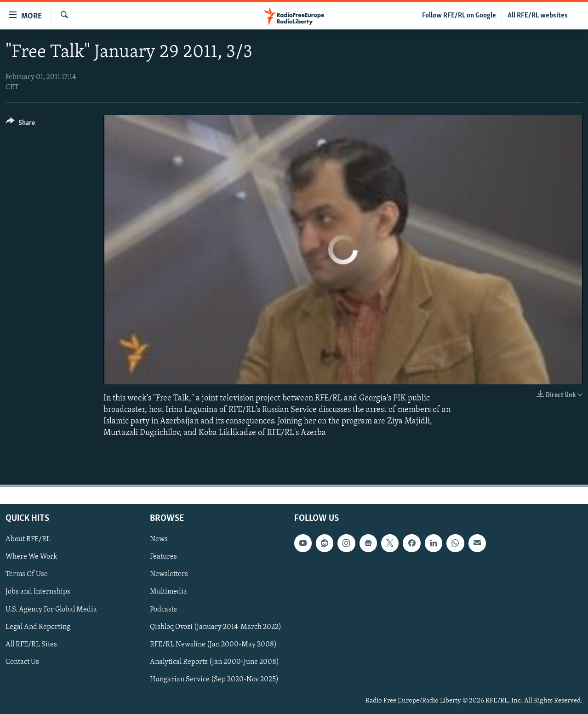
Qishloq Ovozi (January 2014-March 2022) (216, 627)
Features (163, 557)
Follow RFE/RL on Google (459, 16)
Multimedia (168, 592)
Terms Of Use (27, 574)
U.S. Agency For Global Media (51, 609)
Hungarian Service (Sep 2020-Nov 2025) (214, 679)
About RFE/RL (28, 539)
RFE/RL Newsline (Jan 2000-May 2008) (213, 644)
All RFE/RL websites (538, 16)
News (159, 539)
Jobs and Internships (38, 592)
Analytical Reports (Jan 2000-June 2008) (214, 662)
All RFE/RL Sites (31, 644)
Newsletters (169, 574)
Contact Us (22, 662)
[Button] (20, 124)
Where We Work (31, 557)
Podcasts (163, 609)
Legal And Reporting (38, 627)
